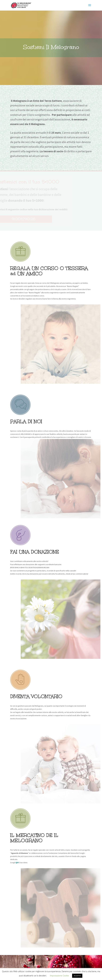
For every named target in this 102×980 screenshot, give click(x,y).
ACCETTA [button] (77, 976)
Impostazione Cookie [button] (59, 976)
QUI (17, 862)
